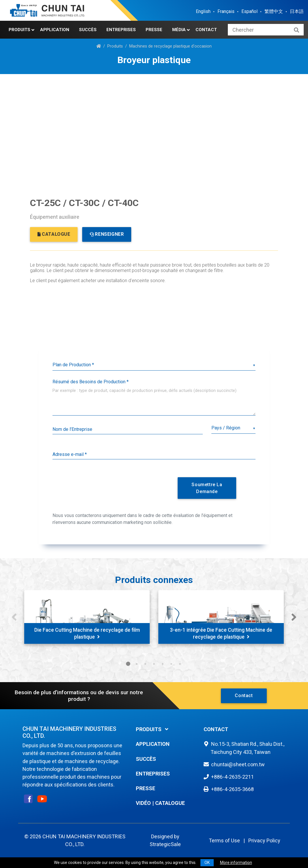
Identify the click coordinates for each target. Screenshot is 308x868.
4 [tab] (154, 664)
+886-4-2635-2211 (232, 777)
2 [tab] (137, 664)
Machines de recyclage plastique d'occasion (170, 46)
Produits (19, 30)
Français (226, 11)
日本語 (297, 11)
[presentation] (114, 487)
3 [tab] (145, 664)
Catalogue (170, 803)
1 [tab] (128, 664)
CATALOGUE (54, 234)
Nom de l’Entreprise (72, 429)
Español (249, 11)
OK (207, 863)
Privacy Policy (264, 840)
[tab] (166, 729)
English (203, 11)
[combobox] (234, 428)
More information (236, 863)
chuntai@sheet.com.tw (238, 764)
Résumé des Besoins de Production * (91, 382)
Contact (206, 30)
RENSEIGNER (107, 234)
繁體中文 (274, 11)
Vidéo (143, 803)
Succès (88, 30)
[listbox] (154, 365)
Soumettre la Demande (207, 488)
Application (55, 30)
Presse (154, 30)
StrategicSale (165, 844)
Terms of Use (224, 840)
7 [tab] (180, 664)
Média (179, 30)
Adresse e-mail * (70, 454)
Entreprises (121, 30)
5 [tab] (163, 664)
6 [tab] (171, 664)
